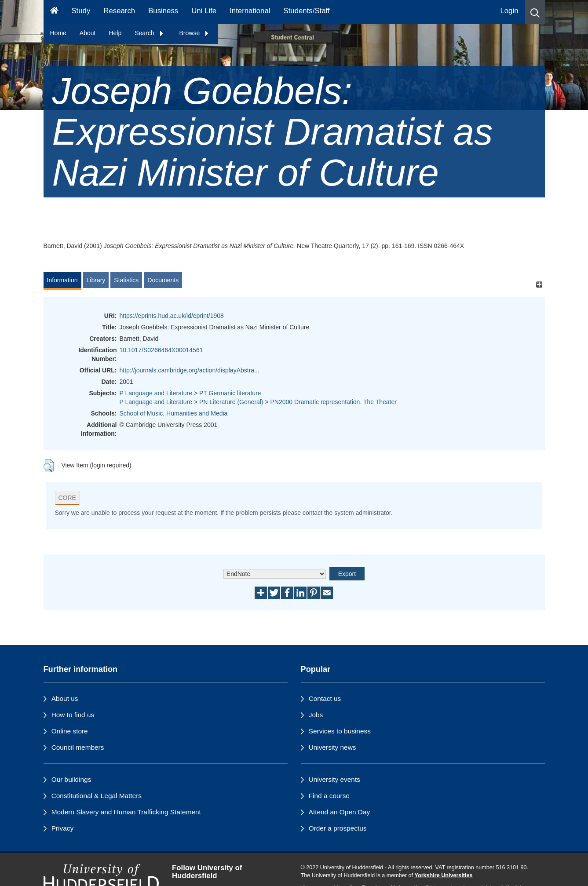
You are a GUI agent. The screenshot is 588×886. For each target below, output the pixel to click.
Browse (195, 33)
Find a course (329, 796)
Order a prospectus (338, 828)
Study (81, 11)
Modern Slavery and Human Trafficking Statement (126, 812)
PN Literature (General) (231, 402)
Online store (70, 731)
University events (334, 779)
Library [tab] (96, 280)
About (88, 33)
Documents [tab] (163, 280)
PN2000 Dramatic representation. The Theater (334, 402)
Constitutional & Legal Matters (97, 796)
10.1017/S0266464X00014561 (161, 350)
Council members (78, 747)
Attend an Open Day (339, 812)
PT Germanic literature (230, 393)
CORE (67, 498)
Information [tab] (62, 280)
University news (332, 747)
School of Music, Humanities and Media (174, 413)
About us (65, 698)
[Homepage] (54, 12)
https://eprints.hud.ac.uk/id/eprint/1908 (172, 316)
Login (509, 11)
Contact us (325, 698)
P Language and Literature (156, 393)
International (250, 11)
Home (58, 33)
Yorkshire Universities (443, 875)
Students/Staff (307, 11)
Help (115, 33)
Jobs (316, 715)
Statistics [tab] (126, 280)
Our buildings (71, 779)
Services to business (340, 731)
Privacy (62, 828)
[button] (535, 12)
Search (149, 33)
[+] (539, 284)
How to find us (73, 715)
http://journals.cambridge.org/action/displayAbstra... (190, 370)
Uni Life (204, 11)
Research (119, 11)
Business (163, 11)
